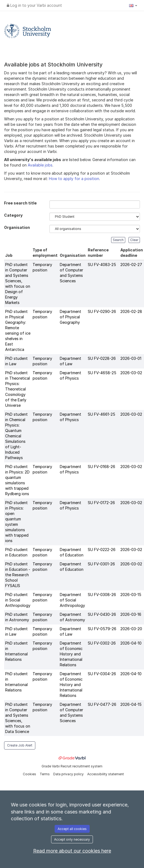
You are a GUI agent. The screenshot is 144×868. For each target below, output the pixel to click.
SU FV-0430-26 (102, 614)
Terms (45, 774)
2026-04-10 (131, 643)
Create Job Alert (20, 745)
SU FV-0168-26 (101, 467)
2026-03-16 (131, 614)
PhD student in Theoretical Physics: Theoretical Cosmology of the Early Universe (18, 389)
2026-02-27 (131, 265)
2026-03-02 (131, 373)
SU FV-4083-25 (102, 265)
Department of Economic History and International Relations (71, 654)
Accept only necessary (72, 839)
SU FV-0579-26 (102, 629)
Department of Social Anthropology (72, 600)
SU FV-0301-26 (101, 564)
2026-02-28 (131, 311)
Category (13, 215)
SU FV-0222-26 (102, 550)
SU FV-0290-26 (102, 311)
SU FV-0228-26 (102, 358)
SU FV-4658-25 (102, 373)
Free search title (20, 203)
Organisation (17, 227)
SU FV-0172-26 (101, 503)
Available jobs (40, 165)
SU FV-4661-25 (101, 414)
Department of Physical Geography (71, 317)
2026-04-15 (131, 704)
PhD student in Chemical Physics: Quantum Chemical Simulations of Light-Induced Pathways (16, 436)
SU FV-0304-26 (102, 674)
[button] (133, 5)
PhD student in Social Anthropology (18, 600)
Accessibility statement (106, 774)
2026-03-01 (131, 358)
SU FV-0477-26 (102, 704)
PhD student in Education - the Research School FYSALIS (18, 575)
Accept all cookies (72, 829)
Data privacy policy (69, 774)
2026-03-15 (131, 595)
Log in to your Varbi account (34, 5)
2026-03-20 (131, 629)
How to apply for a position (74, 179)
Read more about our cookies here (72, 851)
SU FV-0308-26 (102, 595)
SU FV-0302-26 (102, 643)
